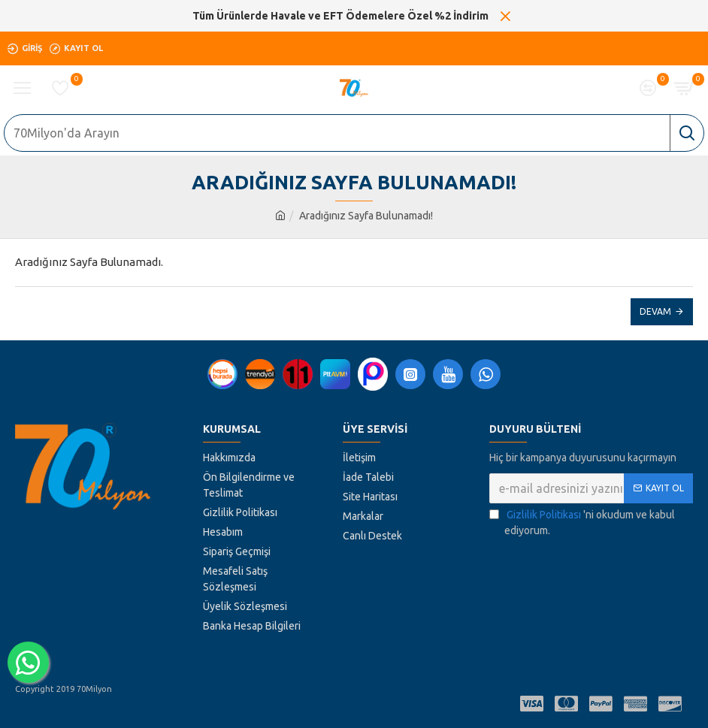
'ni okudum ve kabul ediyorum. (582, 522)
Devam (655, 311)
